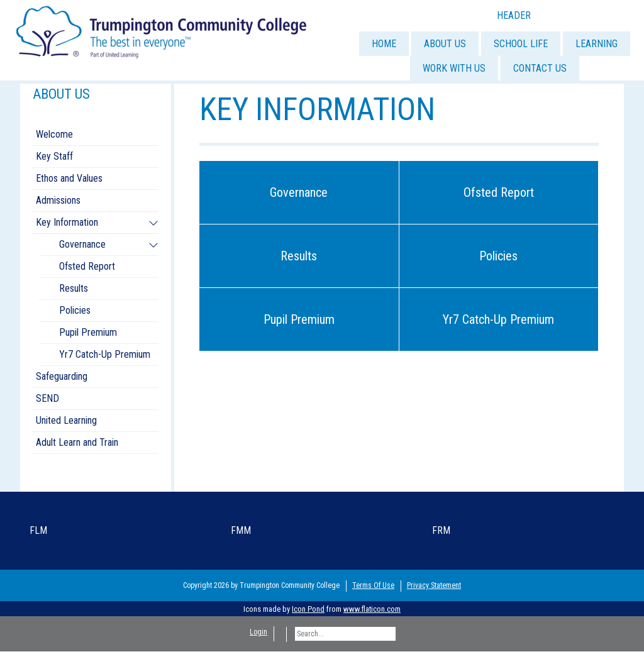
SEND (47, 398)
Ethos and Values (69, 178)
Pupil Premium (299, 319)
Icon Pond (308, 609)
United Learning (66, 420)
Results (299, 256)
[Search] (345, 634)
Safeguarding (62, 376)
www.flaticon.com (372, 609)
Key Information (67, 222)
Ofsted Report (499, 192)
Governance (299, 192)
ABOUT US (445, 44)
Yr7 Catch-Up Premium (498, 319)
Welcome (54, 134)
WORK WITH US (454, 68)
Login (258, 632)
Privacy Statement (434, 585)
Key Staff (54, 156)
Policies (498, 256)
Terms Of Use (373, 585)
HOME (384, 44)
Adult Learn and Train (77, 442)
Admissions (58, 200)
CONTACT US (540, 68)
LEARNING (597, 44)
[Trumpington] (163, 30)
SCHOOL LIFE (521, 44)
